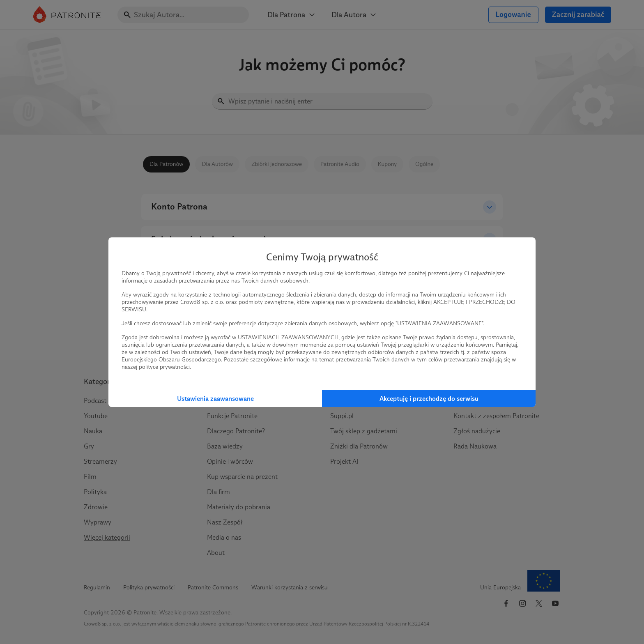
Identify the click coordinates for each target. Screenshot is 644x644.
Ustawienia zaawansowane (215, 399)
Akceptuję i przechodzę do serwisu (429, 399)
